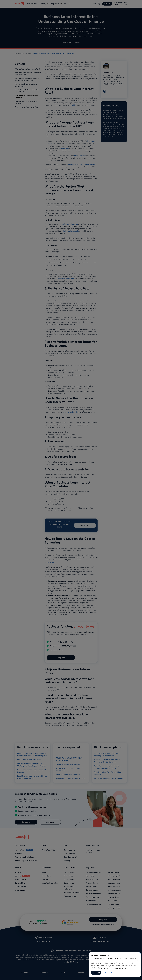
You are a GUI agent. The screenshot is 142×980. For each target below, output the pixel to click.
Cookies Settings (111, 973)
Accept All (96, 973)
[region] (115, 965)
